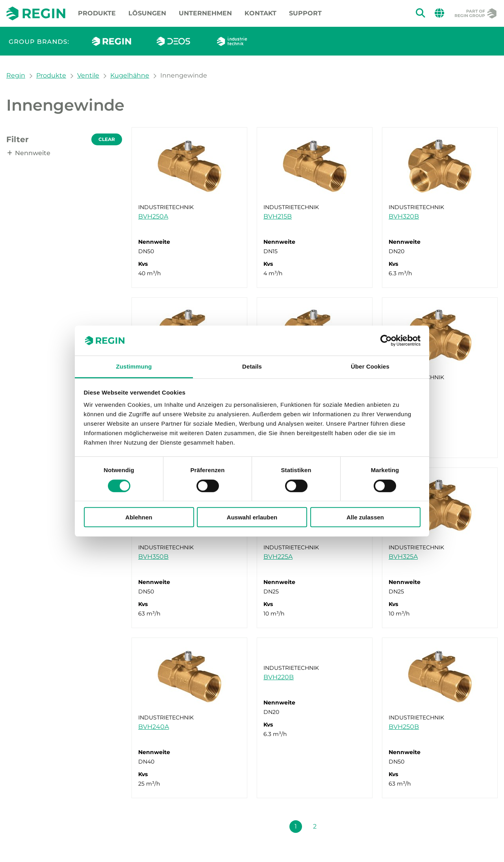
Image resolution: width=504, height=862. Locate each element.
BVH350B (153, 557)
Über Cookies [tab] (370, 366)
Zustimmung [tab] (134, 366)
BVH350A (404, 387)
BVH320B (404, 216)
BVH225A (278, 557)
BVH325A (403, 557)
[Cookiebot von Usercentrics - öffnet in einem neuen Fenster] (386, 341)
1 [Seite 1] (296, 826)
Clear (107, 139)
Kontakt (260, 13)
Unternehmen (205, 13)
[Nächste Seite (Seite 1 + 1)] (334, 827)
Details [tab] (252, 366)
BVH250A (153, 216)
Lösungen (147, 13)
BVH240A (154, 727)
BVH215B (278, 216)
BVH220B (279, 677)
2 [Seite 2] (315, 826)
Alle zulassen (365, 517)
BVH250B (404, 727)
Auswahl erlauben (252, 517)
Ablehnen (139, 517)
